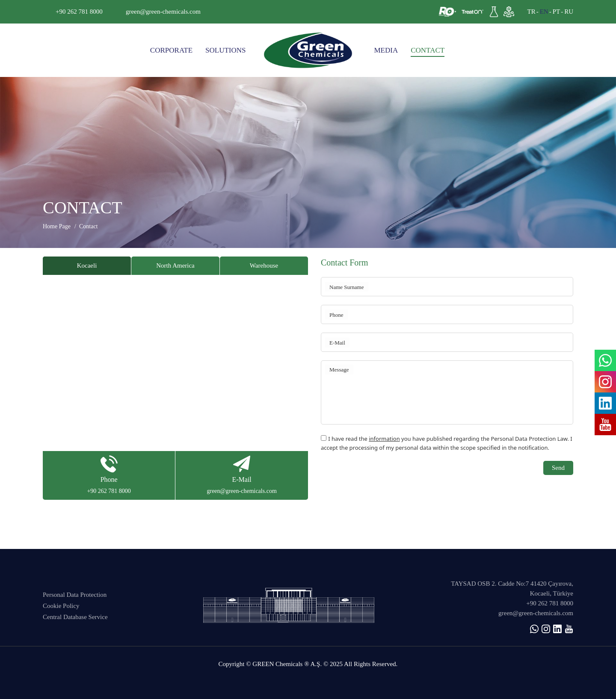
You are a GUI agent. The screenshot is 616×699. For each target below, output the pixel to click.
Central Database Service (75, 617)
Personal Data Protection (75, 595)
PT (557, 12)
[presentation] (386, 478)
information (384, 439)
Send (558, 468)
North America (175, 265)
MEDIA (386, 50)
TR (531, 12)
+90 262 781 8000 (79, 12)
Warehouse (264, 265)
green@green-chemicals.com (163, 12)
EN (544, 12)
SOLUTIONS (225, 50)
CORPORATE (171, 50)
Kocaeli (87, 265)
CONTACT (428, 50)
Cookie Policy (61, 606)
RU (569, 12)
